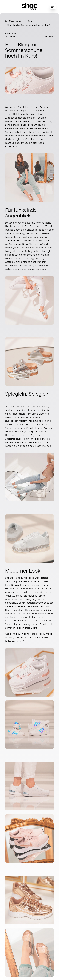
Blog (30, 21)
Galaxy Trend (27, 421)
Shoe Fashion (16, 21)
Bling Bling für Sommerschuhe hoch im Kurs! (28, 25)
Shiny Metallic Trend (41, 135)
